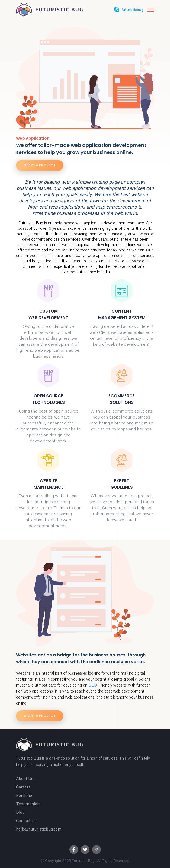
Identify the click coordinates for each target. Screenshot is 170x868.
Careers (23, 787)
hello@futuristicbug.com (39, 829)
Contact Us (26, 821)
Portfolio (24, 796)
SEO (93, 685)
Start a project (40, 165)
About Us (25, 779)
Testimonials (28, 804)
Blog (20, 813)
